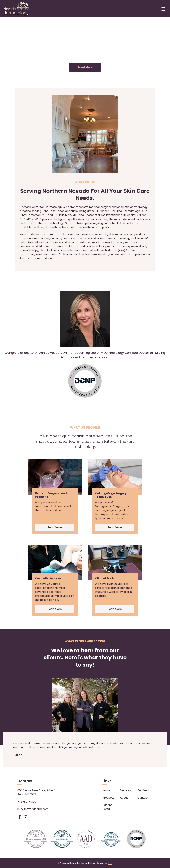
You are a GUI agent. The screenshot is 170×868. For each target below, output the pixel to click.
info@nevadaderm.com (33, 809)
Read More (85, 67)
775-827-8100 (27, 802)
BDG (110, 863)
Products (108, 798)
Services (125, 790)
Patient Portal (107, 807)
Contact (143, 798)
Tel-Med (143, 790)
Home (106, 790)
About (124, 798)
